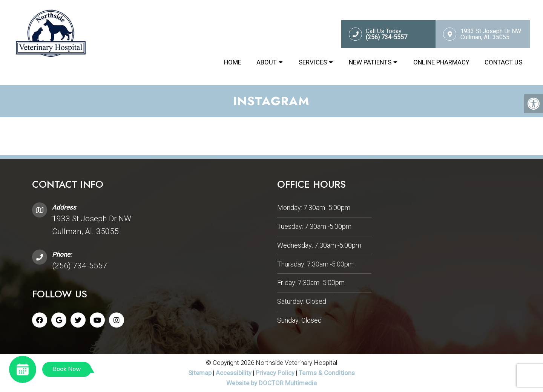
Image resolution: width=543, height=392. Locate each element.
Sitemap (200, 373)
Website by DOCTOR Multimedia (271, 383)
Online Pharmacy (441, 62)
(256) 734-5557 (80, 266)
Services (313, 62)
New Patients (370, 62)
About (267, 62)
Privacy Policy (276, 373)
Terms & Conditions (327, 373)
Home (233, 62)
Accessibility (234, 373)
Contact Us (503, 62)
